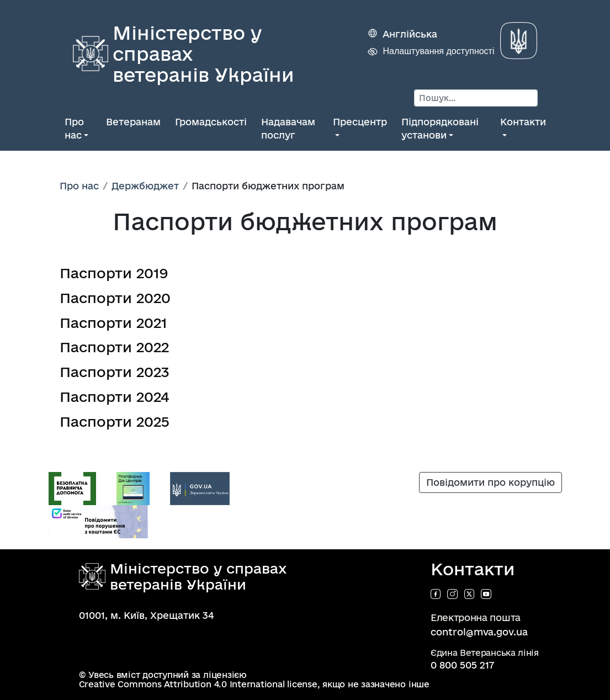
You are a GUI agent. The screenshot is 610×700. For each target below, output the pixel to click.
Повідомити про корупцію (490, 482)
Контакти (523, 122)
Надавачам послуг (288, 128)
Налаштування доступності (438, 51)
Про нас (74, 128)
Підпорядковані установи (440, 128)
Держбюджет (145, 186)
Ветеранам (133, 122)
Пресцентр (360, 122)
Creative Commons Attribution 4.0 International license (198, 684)
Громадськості (211, 122)
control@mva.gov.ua (479, 632)
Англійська (410, 34)
